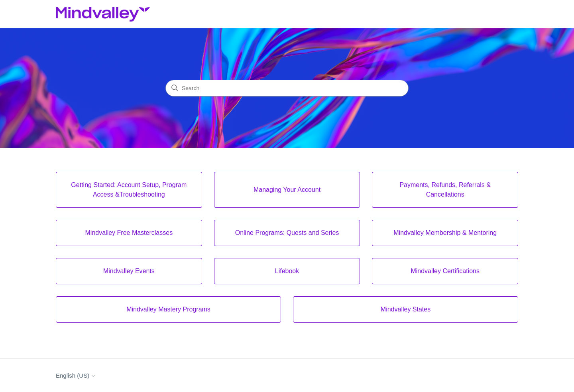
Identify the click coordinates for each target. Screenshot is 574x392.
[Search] (287, 88)
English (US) (76, 375)
